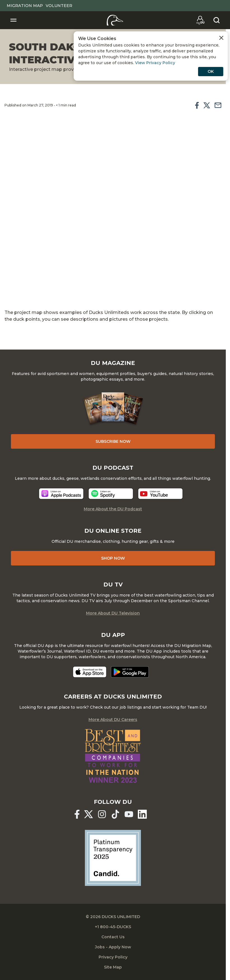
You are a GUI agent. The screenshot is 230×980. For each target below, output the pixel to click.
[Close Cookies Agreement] (221, 38)
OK (211, 71)
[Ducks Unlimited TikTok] (115, 814)
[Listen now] (61, 494)
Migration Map (25, 6)
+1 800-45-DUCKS (113, 927)
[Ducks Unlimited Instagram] (102, 814)
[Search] (217, 20)
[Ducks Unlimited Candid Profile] (113, 857)
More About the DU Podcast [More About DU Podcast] (113, 509)
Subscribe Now (113, 441)
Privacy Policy (113, 957)
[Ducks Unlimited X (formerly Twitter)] (89, 814)
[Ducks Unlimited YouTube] (129, 814)
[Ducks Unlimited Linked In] (142, 814)
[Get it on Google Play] (130, 672)
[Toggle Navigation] (13, 20)
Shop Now (113, 558)
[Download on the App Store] (90, 672)
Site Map (113, 967)
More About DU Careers (113, 720)
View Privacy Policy (155, 63)
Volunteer (59, 6)
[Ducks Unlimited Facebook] (77, 814)
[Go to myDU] (200, 20)
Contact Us (113, 937)
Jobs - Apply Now (113, 947)
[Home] (115, 20)
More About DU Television (113, 613)
